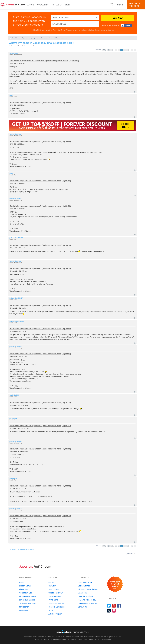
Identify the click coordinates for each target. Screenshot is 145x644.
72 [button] (132, 50)
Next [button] (135, 50)
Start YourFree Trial (136, 5)
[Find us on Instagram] (114, 611)
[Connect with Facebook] (127, 25)
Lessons (30, 5)
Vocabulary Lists (26, 593)
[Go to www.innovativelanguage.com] (72, 632)
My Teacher (57, 5)
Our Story (52, 586)
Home (22, 582)
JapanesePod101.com (88, 637)
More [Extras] (68, 5)
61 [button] (116, 50)
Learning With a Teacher (88, 603)
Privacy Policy (65, 30)
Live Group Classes (27, 600)
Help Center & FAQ (85, 582)
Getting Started (84, 586)
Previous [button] (108, 50)
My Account (82, 593)
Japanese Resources (28, 603)
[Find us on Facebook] (119, 606)
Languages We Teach (57, 603)
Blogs (51, 610)
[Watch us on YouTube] (114, 606)
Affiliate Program (55, 614)
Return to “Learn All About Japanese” (22, 550)
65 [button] (127, 50)
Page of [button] (104, 50)
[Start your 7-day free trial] (115, 584)
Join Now (118, 18)
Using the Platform (85, 596)
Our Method (53, 582)
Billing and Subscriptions (88, 589)
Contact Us (82, 607)
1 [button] (111, 50)
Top (135, 92)
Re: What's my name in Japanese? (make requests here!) (39, 61)
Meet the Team (54, 589)
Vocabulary (43, 5)
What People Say (55, 593)
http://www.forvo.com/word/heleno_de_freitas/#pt (71, 311)
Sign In (120, 5)
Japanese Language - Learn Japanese (35, 38)
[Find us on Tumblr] (109, 611)
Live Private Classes (27, 596)
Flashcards (24, 589)
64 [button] (125, 50)
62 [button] (119, 50)
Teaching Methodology (87, 600)
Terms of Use (57, 30)
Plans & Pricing (55, 596)
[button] (111, 5)
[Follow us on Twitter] (109, 606)
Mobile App (24, 610)
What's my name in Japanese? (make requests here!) (42, 43)
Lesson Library (25, 586)
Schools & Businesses (57, 607)
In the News (53, 600)
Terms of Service (99, 639)
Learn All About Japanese (58, 38)
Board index (16, 38)
